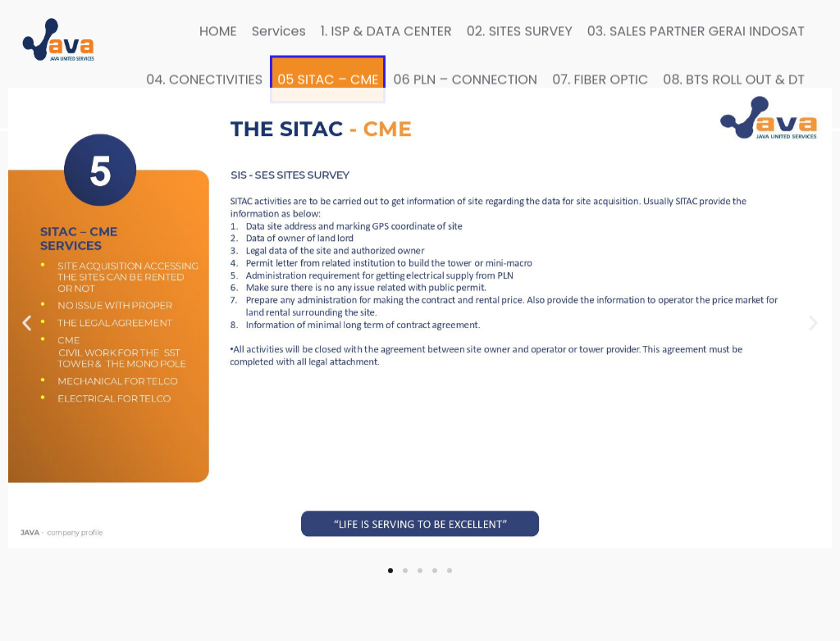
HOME (218, 27)
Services (279, 27)
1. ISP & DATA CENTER (386, 27)
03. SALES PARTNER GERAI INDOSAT (696, 27)
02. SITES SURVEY (520, 27)
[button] (27, 300)
